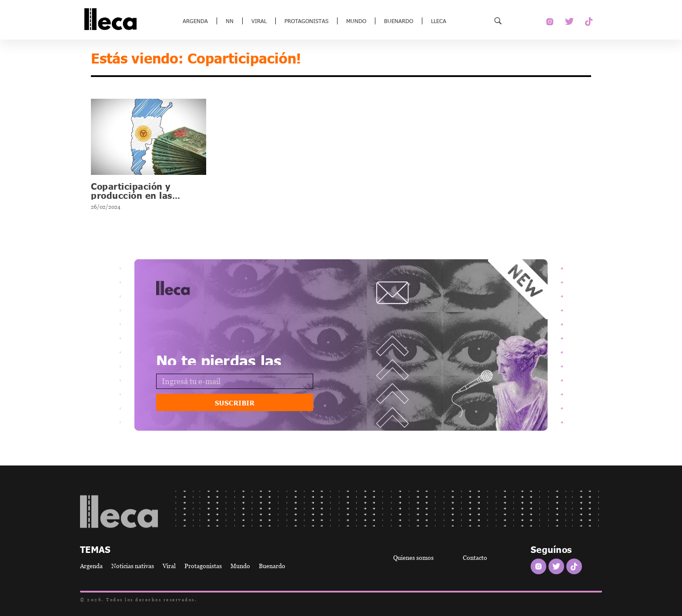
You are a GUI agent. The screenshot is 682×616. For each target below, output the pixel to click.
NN (230, 21)
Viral (259, 21)
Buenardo (399, 21)
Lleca (439, 21)
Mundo (356, 21)
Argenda (195, 21)
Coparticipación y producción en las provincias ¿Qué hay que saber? (147, 199)
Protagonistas (306, 21)
